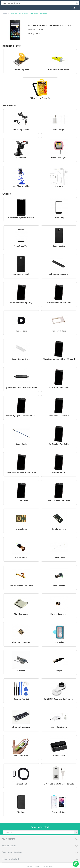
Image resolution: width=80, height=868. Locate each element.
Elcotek (51, 866)
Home (5, 14)
